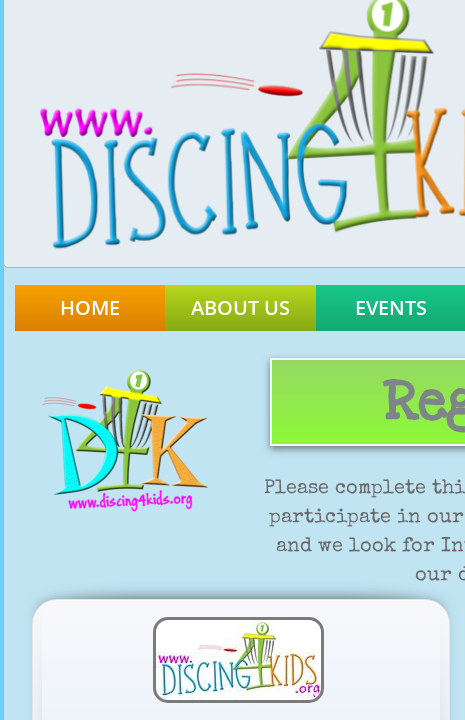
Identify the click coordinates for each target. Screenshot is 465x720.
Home (90, 308)
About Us (240, 308)
